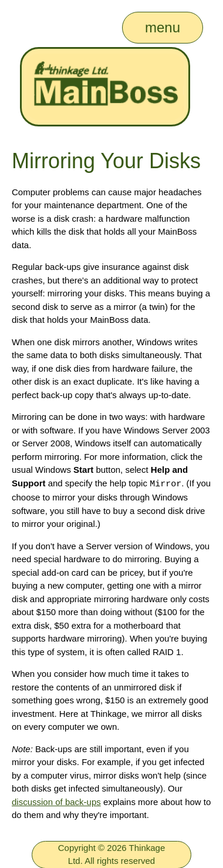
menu (163, 27)
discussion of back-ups (56, 801)
